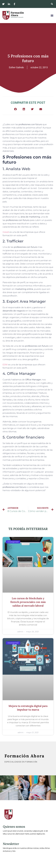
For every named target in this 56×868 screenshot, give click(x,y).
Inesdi (6, 232)
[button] (52, 4)
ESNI (5, 365)
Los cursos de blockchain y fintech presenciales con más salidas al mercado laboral (28, 602)
